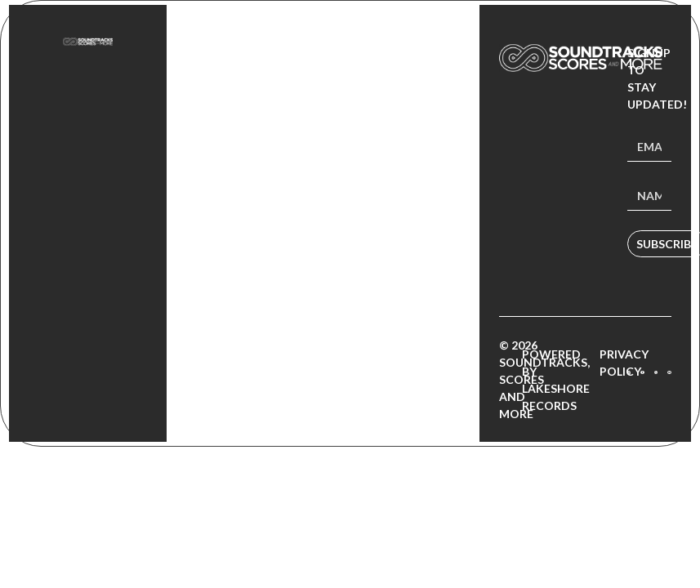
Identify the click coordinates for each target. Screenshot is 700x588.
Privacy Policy (624, 363)
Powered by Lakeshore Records (556, 380)
